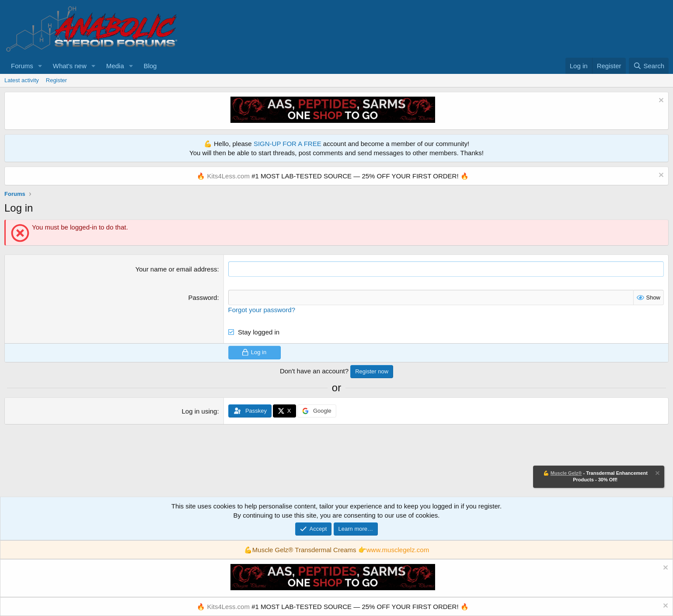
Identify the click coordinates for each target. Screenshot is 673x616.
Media (115, 66)
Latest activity (22, 80)
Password (203, 298)
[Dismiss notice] (660, 101)
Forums (22, 66)
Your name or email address (176, 269)
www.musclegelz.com (398, 550)
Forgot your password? (262, 310)
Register (56, 80)
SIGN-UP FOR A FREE (288, 144)
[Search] (649, 66)
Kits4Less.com (228, 176)
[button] (40, 66)
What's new (70, 66)
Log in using (200, 411)
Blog (150, 66)
